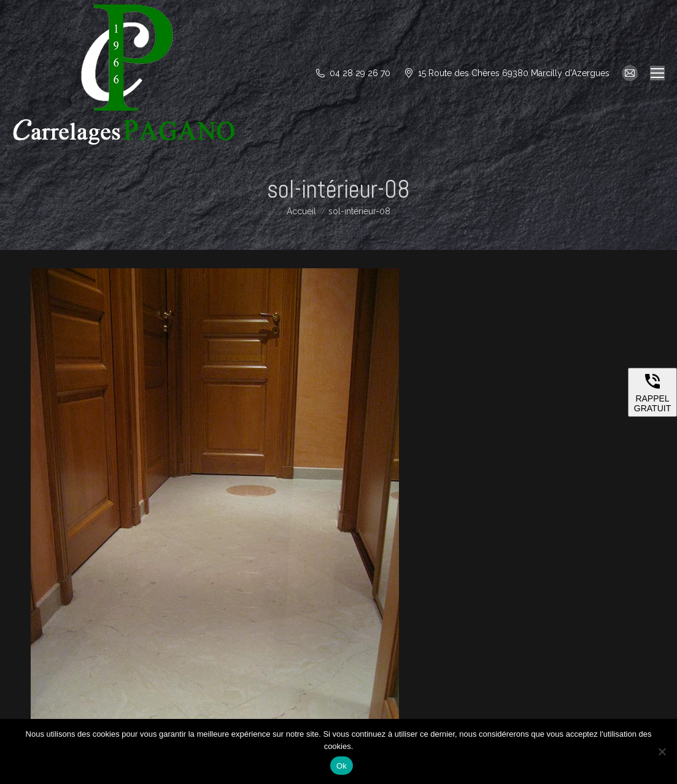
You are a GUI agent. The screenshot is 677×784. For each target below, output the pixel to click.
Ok (342, 766)
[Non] (662, 751)
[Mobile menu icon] (657, 73)
